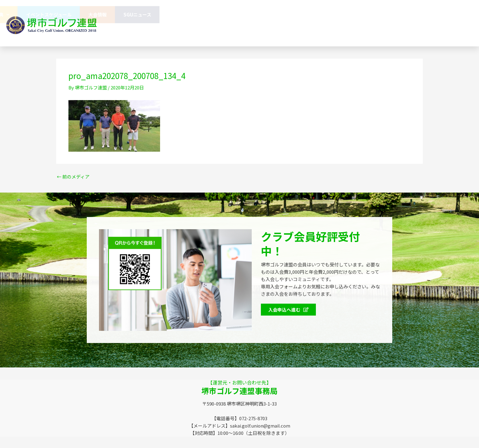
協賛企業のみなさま (261, 14)
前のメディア (73, 177)
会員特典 (311, 15)
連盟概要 (214, 14)
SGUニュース (451, 14)
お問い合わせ (205, 32)
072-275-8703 (316, 32)
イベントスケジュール (362, 14)
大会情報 (411, 14)
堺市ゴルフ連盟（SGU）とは (158, 14)
